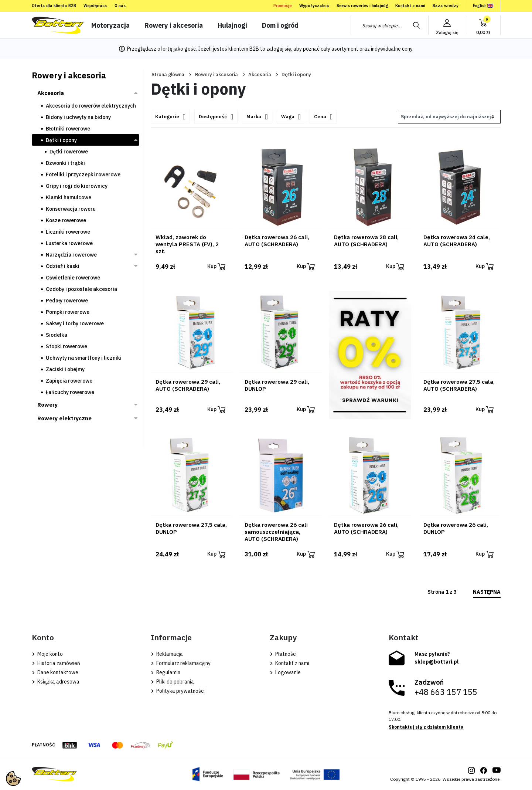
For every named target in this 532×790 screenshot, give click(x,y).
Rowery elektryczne (64, 418)
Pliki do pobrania (172, 682)
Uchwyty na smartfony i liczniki (84, 358)
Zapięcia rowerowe (69, 381)
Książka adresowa (56, 682)
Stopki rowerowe (66, 346)
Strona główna (168, 74)
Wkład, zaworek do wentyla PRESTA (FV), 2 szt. (187, 244)
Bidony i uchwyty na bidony (78, 117)
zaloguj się (279, 49)
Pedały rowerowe (67, 301)
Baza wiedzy (446, 6)
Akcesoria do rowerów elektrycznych (91, 106)
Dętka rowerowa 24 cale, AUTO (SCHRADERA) (457, 241)
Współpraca (95, 6)
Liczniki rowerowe (68, 232)
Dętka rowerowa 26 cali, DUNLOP (456, 528)
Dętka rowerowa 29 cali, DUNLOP (277, 385)
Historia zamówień (56, 663)
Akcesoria (260, 74)
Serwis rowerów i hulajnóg (362, 6)
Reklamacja (167, 654)
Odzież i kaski (63, 266)
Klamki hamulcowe (69, 197)
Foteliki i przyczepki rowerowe (83, 174)
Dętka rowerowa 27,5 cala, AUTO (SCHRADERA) (459, 385)
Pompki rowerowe (68, 312)
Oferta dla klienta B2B (54, 6)
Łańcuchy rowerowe (70, 392)
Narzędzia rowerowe (71, 255)
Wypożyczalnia (314, 6)
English (483, 6)
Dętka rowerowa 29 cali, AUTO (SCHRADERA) (188, 385)
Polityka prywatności (178, 691)
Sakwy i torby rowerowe (75, 323)
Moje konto (47, 654)
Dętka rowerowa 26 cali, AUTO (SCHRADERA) (277, 241)
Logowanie (285, 672)
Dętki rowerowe (69, 152)
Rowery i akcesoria (216, 74)
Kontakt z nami (410, 6)
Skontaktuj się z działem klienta (426, 727)
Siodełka (57, 335)
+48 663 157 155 (446, 692)
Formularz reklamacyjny (181, 663)
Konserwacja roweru (71, 209)
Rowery (47, 405)
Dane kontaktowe (55, 672)
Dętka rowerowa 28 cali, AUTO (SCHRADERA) (366, 241)
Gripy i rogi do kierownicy (77, 186)
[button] (483, 25)
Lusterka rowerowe (69, 243)
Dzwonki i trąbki (65, 163)
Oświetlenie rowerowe (73, 278)
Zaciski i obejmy (65, 369)
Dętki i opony (61, 140)
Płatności (283, 654)
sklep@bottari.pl (437, 662)
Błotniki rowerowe (68, 129)
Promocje (283, 6)
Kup (216, 267)
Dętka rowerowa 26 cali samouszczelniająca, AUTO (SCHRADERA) (276, 532)
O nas (120, 6)
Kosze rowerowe (66, 220)
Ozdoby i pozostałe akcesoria (81, 289)
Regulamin (166, 672)
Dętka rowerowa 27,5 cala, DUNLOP (191, 528)
